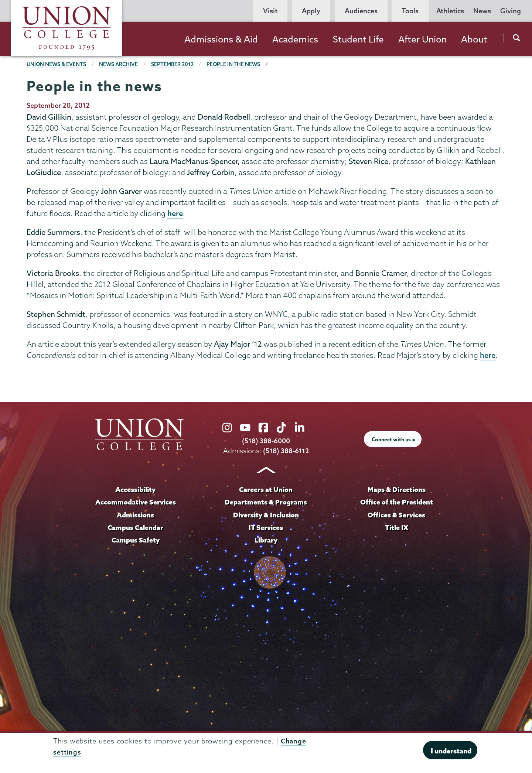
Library (266, 540)
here (175, 213)
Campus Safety (136, 540)
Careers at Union (266, 490)
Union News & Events (57, 64)
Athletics (450, 11)
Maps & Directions (396, 490)
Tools (410, 11)
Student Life (358, 39)
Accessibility (136, 490)
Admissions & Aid (221, 39)
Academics (295, 39)
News (482, 11)
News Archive (120, 64)
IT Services (266, 527)
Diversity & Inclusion (266, 515)
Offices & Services (396, 515)
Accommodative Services (135, 502)
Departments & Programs (266, 502)
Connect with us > (394, 440)
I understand (451, 751)
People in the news (236, 64)
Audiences (361, 11)
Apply (311, 11)
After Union (422, 39)
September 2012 (174, 64)
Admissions (136, 515)
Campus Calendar (136, 527)
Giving (511, 11)
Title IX (397, 527)
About (474, 39)
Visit (270, 11)
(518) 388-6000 (266, 442)
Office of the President (396, 502)
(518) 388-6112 (286, 452)
